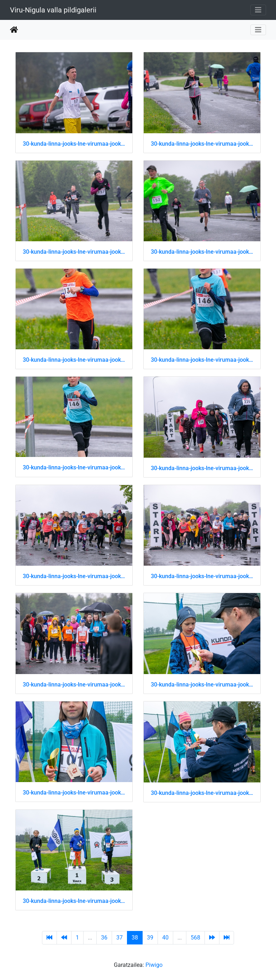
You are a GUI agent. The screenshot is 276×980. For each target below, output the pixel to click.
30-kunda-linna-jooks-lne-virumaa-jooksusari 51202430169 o (202, 576)
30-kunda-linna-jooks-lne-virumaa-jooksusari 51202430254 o (202, 685)
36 (104, 938)
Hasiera (14, 30)
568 (195, 938)
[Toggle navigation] (258, 10)
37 (120, 938)
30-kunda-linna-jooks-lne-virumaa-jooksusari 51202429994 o (202, 144)
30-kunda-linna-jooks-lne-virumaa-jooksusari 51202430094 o (74, 467)
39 (150, 938)
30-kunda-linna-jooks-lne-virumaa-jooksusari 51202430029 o (202, 252)
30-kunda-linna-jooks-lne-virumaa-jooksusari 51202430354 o (74, 901)
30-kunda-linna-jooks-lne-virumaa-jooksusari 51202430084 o (202, 360)
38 (135, 938)
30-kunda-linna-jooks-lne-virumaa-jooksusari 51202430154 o (74, 576)
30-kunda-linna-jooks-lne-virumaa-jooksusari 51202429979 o (74, 144)
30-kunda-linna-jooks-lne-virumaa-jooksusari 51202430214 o (74, 685)
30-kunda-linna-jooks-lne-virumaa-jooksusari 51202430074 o (74, 360)
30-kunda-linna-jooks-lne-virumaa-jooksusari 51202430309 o (74, 793)
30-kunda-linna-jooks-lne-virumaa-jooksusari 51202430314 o (202, 793)
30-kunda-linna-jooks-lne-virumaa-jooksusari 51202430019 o (74, 252)
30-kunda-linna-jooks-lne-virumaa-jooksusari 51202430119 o (202, 468)
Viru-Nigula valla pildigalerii (53, 10)
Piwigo (154, 965)
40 (165, 938)
